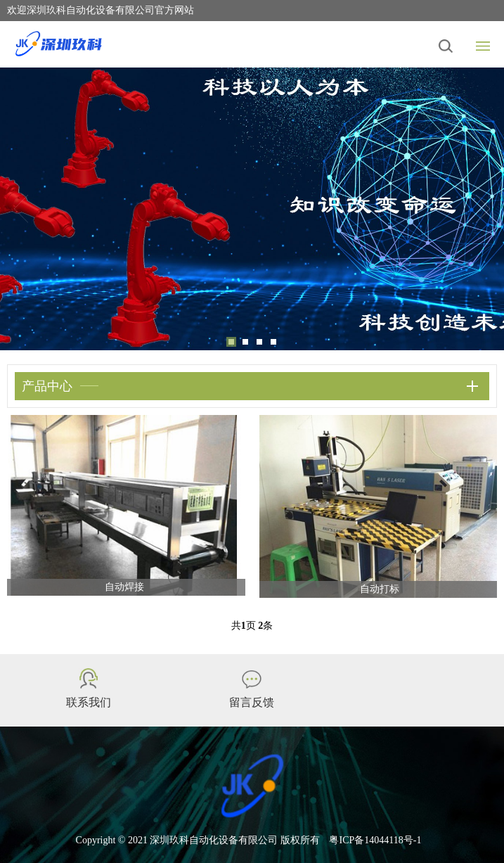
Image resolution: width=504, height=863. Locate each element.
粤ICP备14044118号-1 (375, 840)
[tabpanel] (252, 209)
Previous (21, 209)
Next (483, 209)
